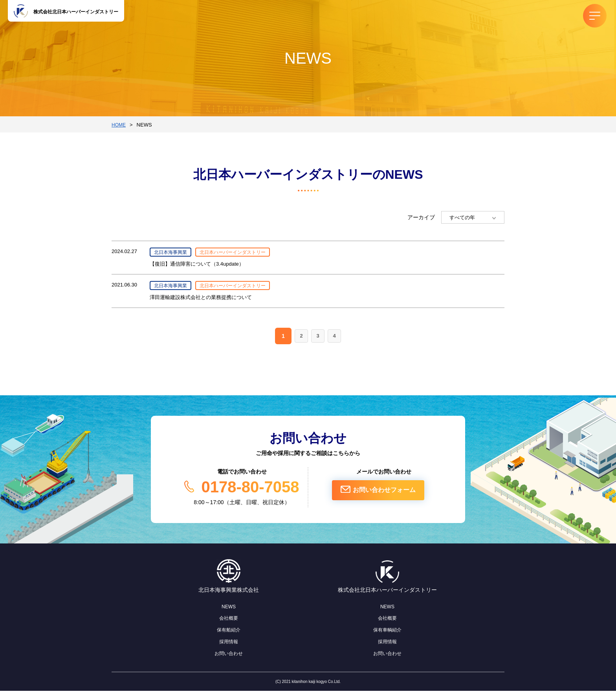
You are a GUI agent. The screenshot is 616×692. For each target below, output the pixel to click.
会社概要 (229, 619)
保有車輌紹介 (387, 631)
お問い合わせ (229, 654)
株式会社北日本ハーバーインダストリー (79, 12)
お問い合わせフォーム (391, 493)
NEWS (229, 608)
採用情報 (229, 643)
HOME (119, 125)
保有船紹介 (229, 631)
